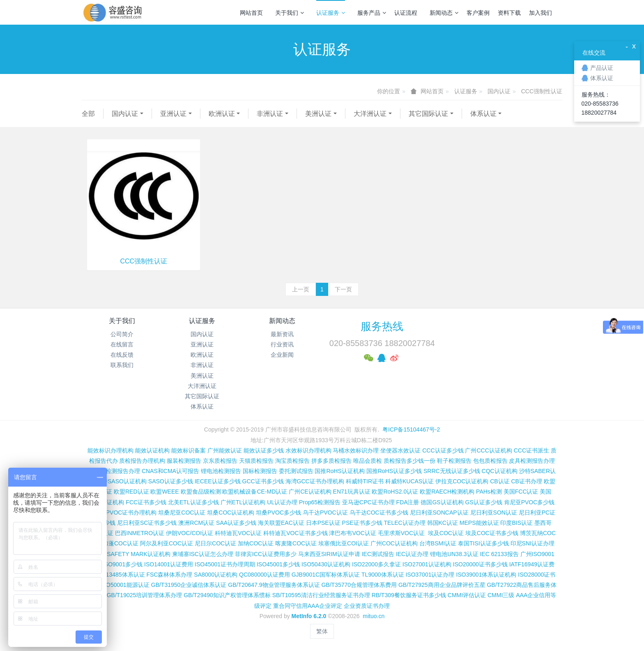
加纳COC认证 (256, 543)
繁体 (322, 631)
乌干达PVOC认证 (325, 512)
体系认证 (483, 114)
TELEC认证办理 (405, 523)
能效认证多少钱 (264, 450)
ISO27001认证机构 (427, 564)
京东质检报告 (220, 461)
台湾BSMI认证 (438, 543)
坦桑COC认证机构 (231, 512)
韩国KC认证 (443, 523)
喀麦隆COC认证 (296, 543)
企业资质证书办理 (367, 606)
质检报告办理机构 (142, 461)
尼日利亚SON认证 (494, 512)
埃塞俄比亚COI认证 (344, 543)
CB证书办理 (527, 481)
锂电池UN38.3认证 (454, 554)
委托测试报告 (296, 471)
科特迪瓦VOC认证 (238, 533)
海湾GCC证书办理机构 (315, 481)
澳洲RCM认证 (196, 523)
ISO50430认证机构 (326, 564)
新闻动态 (444, 13)
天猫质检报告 (256, 461)
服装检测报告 (184, 461)
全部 (88, 114)
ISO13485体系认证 (121, 575)
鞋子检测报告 (454, 461)
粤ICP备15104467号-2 (411, 429)
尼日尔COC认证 (215, 543)
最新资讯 (282, 334)
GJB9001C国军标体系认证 (326, 575)
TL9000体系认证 (383, 575)
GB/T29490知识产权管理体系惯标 (227, 595)
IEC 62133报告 (499, 554)
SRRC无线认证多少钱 (452, 471)
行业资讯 (282, 344)
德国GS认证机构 (442, 502)
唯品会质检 (368, 461)
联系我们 (122, 365)
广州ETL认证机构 (243, 502)
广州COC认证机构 (394, 543)
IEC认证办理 (412, 554)
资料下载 (509, 13)
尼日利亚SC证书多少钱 (147, 523)
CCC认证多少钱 (443, 450)
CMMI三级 (501, 595)
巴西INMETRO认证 (140, 533)
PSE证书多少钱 (362, 523)
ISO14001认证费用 (169, 564)
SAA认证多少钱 (236, 523)
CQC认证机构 (500, 471)
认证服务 (331, 13)
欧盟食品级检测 (201, 492)
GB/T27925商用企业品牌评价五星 (442, 585)
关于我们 (290, 13)
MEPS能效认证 (479, 523)
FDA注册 (407, 502)
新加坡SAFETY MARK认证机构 (130, 554)
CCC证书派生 (531, 450)
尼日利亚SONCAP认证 (439, 512)
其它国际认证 (428, 114)
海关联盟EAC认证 (281, 523)
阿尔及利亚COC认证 (167, 543)
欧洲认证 (222, 114)
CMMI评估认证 (467, 595)
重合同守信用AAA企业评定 (308, 606)
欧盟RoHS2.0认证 (395, 492)
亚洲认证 (173, 114)
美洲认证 (318, 114)
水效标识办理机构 (308, 450)
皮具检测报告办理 (532, 461)
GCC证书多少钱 (263, 481)
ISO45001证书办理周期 (225, 564)
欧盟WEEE (164, 492)
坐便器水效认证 (400, 450)
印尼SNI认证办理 (532, 543)
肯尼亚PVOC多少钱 (529, 502)
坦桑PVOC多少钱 (278, 512)
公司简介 (122, 334)
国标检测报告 (260, 471)
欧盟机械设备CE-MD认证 (255, 492)
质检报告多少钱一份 (409, 461)
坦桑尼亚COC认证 (182, 512)
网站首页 (251, 13)
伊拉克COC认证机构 (462, 481)
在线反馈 (122, 355)
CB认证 (500, 481)
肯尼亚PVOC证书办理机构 (123, 512)
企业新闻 (282, 355)
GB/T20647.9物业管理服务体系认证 (274, 585)
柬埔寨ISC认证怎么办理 (203, 554)
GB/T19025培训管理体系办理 (145, 595)
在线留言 (122, 344)
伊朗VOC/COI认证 (190, 533)
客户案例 (478, 13)
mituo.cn (374, 616)
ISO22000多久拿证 (376, 564)
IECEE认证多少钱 (218, 481)
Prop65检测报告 (320, 502)
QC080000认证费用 (264, 575)
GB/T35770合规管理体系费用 (359, 585)
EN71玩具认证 (352, 492)
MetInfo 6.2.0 (309, 616)
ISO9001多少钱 (123, 564)
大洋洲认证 (370, 114)
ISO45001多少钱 (278, 564)
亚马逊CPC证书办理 (368, 502)
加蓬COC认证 (121, 543)
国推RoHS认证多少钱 (394, 471)
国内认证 (499, 91)
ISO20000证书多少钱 (480, 564)
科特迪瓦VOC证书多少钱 (295, 533)
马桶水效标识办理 (356, 450)
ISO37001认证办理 (430, 575)
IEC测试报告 (378, 554)
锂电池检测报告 (221, 471)
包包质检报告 (490, 461)
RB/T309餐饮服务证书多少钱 (409, 595)
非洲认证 (270, 114)
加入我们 (540, 13)
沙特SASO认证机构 (121, 481)
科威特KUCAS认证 (409, 481)
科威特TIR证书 (365, 481)
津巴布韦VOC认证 (353, 533)
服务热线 (382, 326)
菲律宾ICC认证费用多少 (266, 554)
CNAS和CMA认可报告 (170, 471)
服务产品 (372, 13)
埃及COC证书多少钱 (492, 533)
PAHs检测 (489, 492)
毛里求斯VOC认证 (401, 533)
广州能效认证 (225, 450)
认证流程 (406, 13)
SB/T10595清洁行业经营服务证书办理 (321, 595)
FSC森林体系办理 (169, 575)
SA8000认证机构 (216, 575)
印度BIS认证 (516, 523)
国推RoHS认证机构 (339, 471)
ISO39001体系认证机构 (486, 575)
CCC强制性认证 (542, 91)
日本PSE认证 (323, 523)
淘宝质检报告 (292, 461)
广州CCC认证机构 (488, 450)
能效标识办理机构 (110, 450)
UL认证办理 (282, 502)
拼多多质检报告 (331, 461)
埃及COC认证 (446, 533)
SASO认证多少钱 (171, 481)
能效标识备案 (189, 450)
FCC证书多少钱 (146, 502)
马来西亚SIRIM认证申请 (329, 554)
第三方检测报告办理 (114, 471)
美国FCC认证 (521, 492)
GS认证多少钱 (484, 502)
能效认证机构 (152, 450)
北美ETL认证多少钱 (193, 502)
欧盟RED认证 (131, 492)
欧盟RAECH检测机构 (447, 492)
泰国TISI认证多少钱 (483, 543)
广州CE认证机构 (310, 492)
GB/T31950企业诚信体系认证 (189, 585)
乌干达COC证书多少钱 (379, 512)
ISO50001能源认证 (125, 585)
